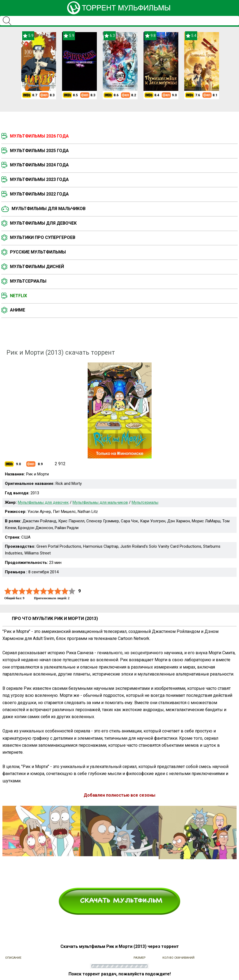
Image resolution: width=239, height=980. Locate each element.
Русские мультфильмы (38, 252)
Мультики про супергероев (43, 237)
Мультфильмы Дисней (37, 267)
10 (72, 591)
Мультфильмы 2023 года (39, 179)
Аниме (18, 310)
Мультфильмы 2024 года (39, 165)
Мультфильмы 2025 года (39, 151)
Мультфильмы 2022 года (39, 194)
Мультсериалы (28, 281)
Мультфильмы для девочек (43, 223)
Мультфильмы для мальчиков (49, 209)
